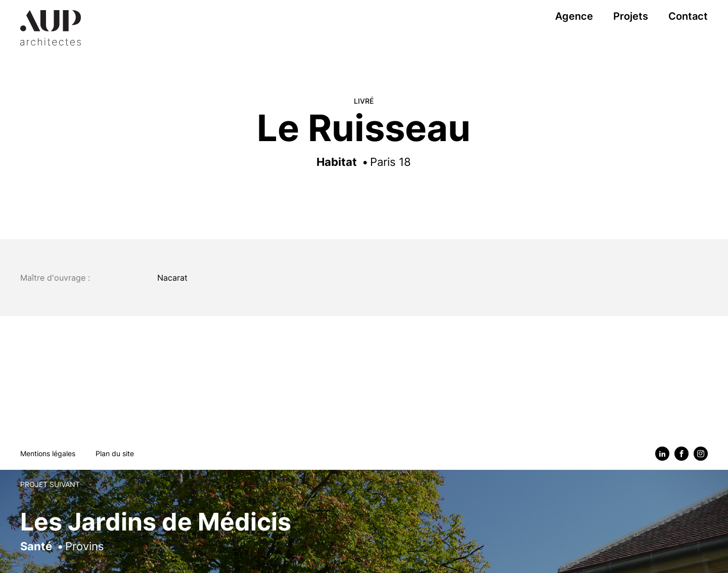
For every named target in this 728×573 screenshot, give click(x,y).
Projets (631, 16)
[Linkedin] (662, 454)
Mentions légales (48, 453)
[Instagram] (701, 454)
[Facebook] (681, 454)
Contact (688, 16)
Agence (574, 16)
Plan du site (115, 453)
